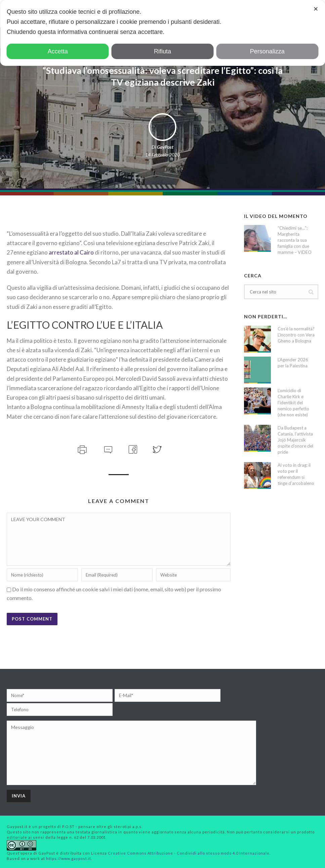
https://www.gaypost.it (69, 858)
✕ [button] (316, 9)
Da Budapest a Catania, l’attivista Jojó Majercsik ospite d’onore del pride (295, 440)
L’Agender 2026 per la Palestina (293, 363)
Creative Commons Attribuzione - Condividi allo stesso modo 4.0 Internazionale (189, 853)
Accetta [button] (58, 51)
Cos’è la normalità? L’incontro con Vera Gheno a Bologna (296, 335)
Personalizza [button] (267, 51)
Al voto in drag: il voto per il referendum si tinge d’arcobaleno (296, 474)
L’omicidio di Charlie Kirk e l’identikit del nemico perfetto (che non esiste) (293, 403)
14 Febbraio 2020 (162, 155)
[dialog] (162, 33)
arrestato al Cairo (71, 252)
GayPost (165, 147)
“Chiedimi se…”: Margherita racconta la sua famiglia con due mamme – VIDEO (295, 240)
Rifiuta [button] (162, 51)
